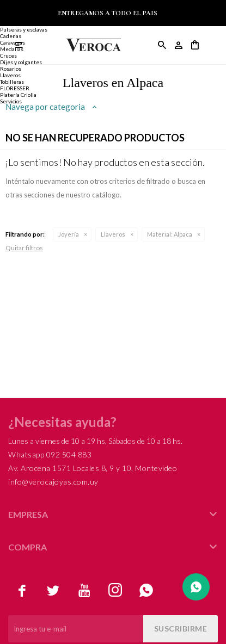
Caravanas (13, 42)
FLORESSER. (15, 88)
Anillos (9, 10)
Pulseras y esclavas (24, 29)
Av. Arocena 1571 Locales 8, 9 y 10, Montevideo (93, 468)
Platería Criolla (18, 95)
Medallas (12, 49)
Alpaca (170, 234)
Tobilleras (12, 82)
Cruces (8, 55)
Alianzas (11, 23)
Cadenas (11, 36)
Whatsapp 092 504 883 (50, 454)
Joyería (69, 234)
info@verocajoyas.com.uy (53, 482)
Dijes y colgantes (21, 62)
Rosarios (11, 69)
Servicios (11, 101)
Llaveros (113, 234)
